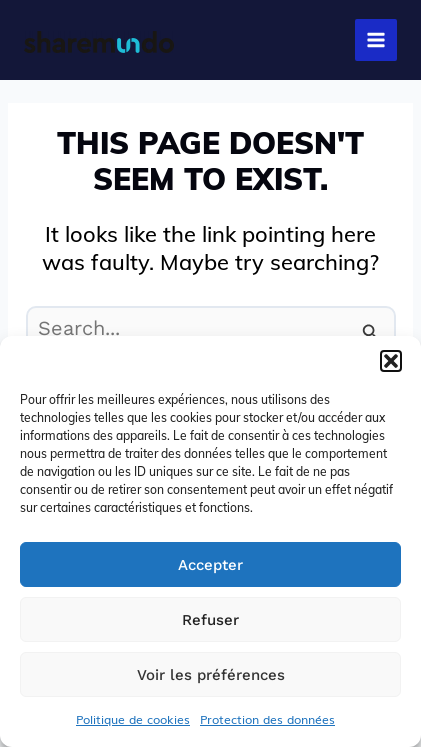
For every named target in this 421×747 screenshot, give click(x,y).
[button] (391, 361)
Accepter (210, 565)
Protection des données (267, 719)
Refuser (210, 620)
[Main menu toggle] (376, 40)
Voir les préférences (211, 675)
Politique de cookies (133, 719)
